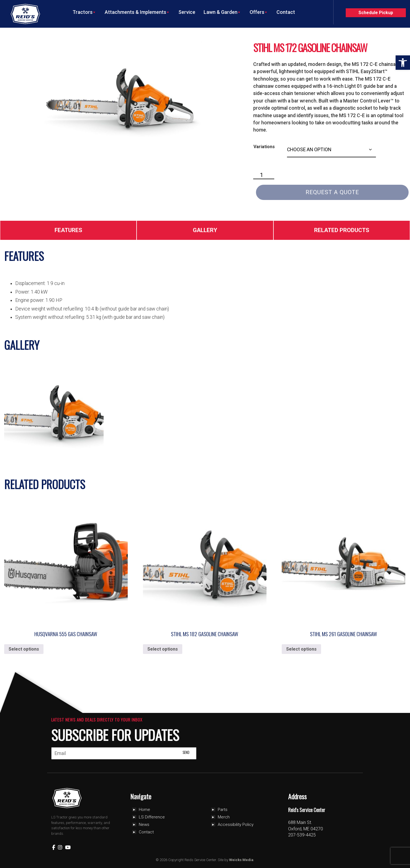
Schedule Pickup (376, 13)
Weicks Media (241, 860)
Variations (264, 147)
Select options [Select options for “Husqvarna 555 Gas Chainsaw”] (24, 649)
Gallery (205, 230)
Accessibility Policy (236, 825)
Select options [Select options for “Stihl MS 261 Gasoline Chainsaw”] (301, 649)
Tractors (84, 12)
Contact (286, 12)
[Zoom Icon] (121, 96)
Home (144, 810)
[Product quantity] (264, 175)
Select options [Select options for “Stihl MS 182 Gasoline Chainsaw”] (163, 649)
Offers (259, 12)
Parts (223, 810)
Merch (224, 817)
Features (68, 230)
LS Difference (152, 817)
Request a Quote (332, 192)
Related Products (342, 230)
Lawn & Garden (222, 12)
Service (187, 12)
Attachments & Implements (137, 12)
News (144, 825)
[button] (403, 63)
